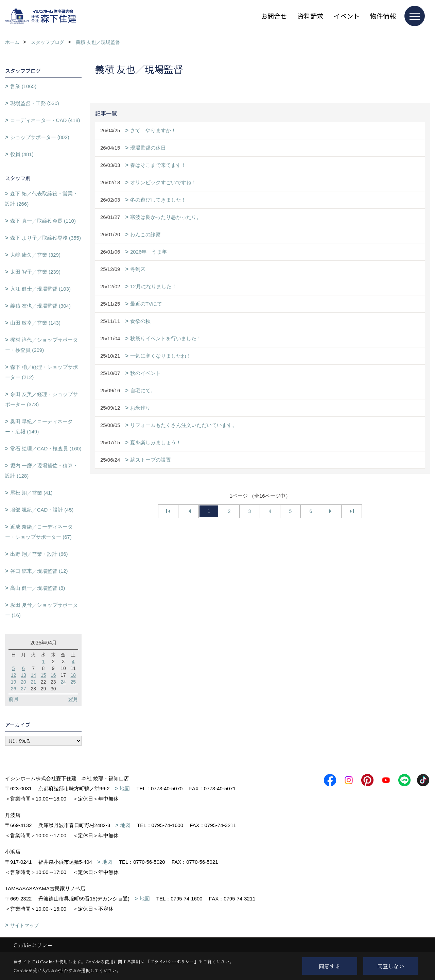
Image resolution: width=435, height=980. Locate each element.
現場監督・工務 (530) (35, 103)
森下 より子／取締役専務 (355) (46, 238)
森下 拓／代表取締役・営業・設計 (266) (41, 199)
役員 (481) (22, 154)
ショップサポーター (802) (40, 137)
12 (14, 675)
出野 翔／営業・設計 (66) (39, 554)
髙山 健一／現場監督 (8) (38, 588)
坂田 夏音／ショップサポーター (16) (41, 610)
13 (23, 675)
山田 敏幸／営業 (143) (35, 323)
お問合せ (274, 16)
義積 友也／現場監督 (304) (40, 306)
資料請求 (310, 16)
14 (33, 675)
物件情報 (383, 16)
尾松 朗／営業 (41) (31, 493)
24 (63, 682)
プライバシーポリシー (172, 961)
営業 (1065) (23, 86)
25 (73, 682)
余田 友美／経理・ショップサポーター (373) (41, 399)
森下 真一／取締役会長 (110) (43, 221)
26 (14, 689)
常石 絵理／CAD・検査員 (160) (46, 449)
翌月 (73, 699)
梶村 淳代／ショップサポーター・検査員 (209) (41, 345)
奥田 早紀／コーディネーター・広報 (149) (39, 426)
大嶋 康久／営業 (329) (35, 255)
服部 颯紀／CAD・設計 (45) (42, 510)
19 (14, 682)
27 (23, 689)
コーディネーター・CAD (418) (45, 120)
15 (43, 675)
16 (53, 675)
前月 (14, 699)
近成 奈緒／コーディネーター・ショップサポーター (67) (39, 532)
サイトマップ (24, 925)
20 (23, 682)
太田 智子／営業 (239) (35, 272)
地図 (125, 788)
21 (33, 682)
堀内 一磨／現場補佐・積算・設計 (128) (41, 471)
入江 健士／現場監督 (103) (40, 289)
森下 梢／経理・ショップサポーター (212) (41, 372)
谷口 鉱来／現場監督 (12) (39, 571)
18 (73, 675)
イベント (347, 16)
